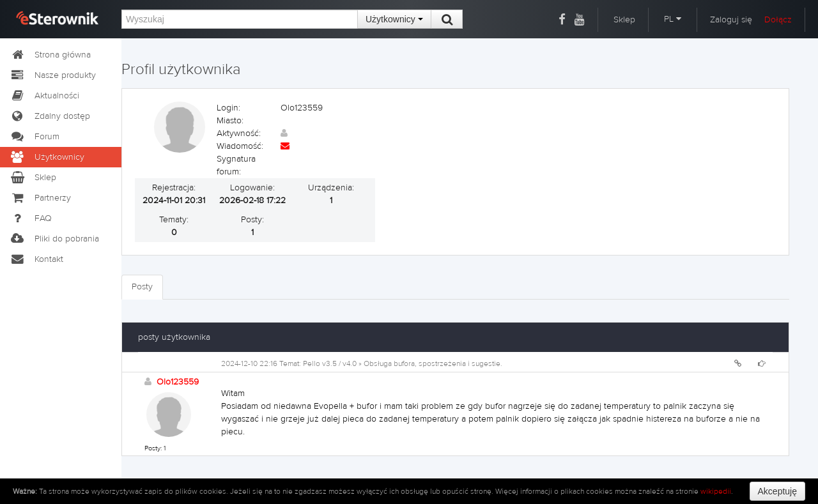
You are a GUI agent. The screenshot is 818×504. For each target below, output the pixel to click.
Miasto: (230, 121)
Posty (142, 287)
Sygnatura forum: (236, 165)
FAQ (31, 218)
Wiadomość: (240, 146)
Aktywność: (239, 134)
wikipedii (716, 491)
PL (673, 19)
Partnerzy (40, 198)
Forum (35, 137)
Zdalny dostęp (50, 116)
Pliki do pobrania (54, 239)
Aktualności (44, 96)
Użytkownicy (394, 19)
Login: (228, 108)
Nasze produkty (53, 75)
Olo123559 (178, 382)
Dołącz (778, 20)
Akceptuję (777, 491)
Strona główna (50, 55)
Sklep (624, 20)
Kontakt (36, 259)
